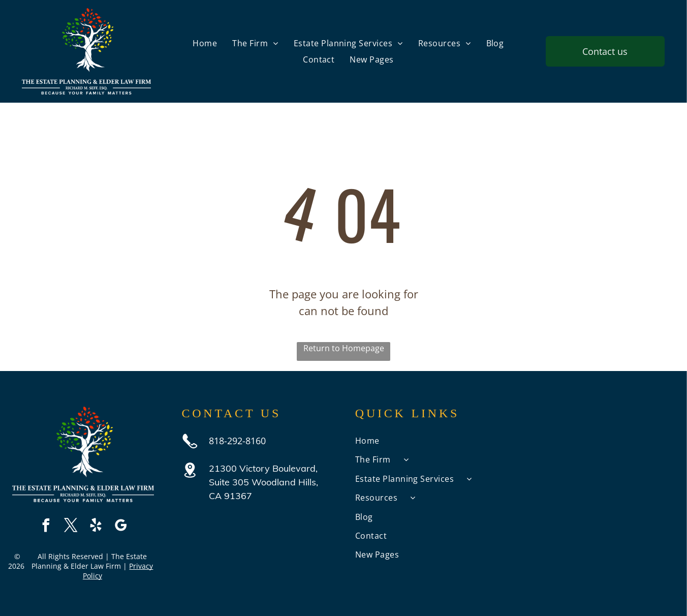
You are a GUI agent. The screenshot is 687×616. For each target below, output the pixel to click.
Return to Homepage (344, 348)
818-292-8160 (237, 441)
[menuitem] (205, 43)
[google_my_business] (120, 527)
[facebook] (46, 527)
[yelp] (96, 527)
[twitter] (71, 527)
